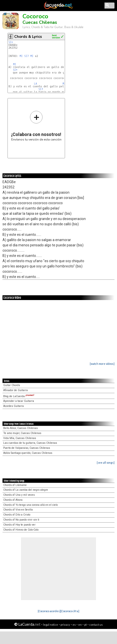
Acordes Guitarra (13, 406)
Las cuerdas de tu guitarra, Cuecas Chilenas (30, 443)
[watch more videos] (102, 364)
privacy (65, 625)
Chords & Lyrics (28, 37)
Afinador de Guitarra (15, 390)
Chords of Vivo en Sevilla (18, 510)
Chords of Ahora (13, 500)
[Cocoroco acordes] (49, 611)
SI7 (26, 56)
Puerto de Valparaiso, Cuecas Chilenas (27, 448)
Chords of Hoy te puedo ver (19, 525)
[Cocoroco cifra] (70, 611)
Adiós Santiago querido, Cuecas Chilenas (28, 453)
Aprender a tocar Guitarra (19, 401)
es (74, 625)
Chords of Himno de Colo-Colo (21, 530)
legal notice (50, 625)
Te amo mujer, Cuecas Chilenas (22, 433)
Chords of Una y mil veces (19, 495)
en (80, 625)
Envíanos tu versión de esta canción (36, 126)
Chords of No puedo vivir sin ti (21, 520)
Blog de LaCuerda (19, 396)
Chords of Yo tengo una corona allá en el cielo (30, 505)
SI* (11, 42)
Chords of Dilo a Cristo (17, 515)
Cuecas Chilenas (40, 22)
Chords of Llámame (15, 485)
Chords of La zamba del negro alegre (26, 490)
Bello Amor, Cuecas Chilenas (20, 428)
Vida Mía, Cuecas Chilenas (20, 438)
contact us (96, 625)
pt (85, 625)
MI (21, 56)
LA (35, 84)
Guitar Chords (12, 385)
